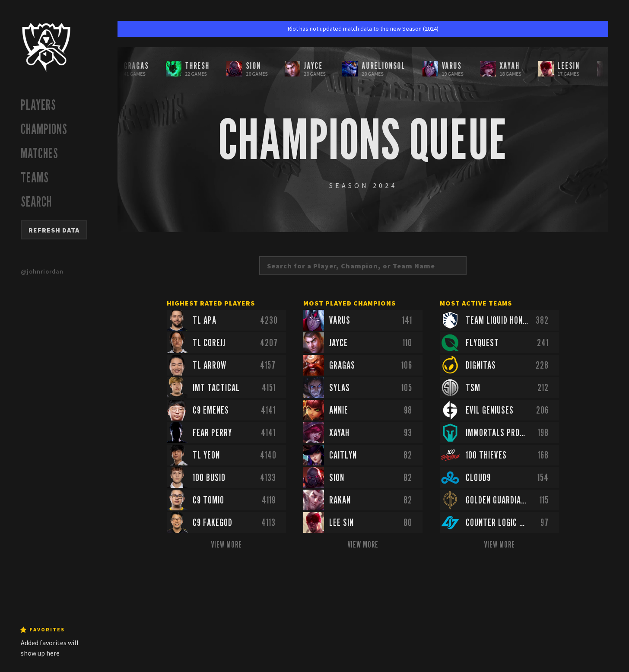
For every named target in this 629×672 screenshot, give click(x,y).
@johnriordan (42, 271)
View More (226, 545)
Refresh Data (54, 230)
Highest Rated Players (211, 303)
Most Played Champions (349, 303)
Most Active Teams (476, 303)
